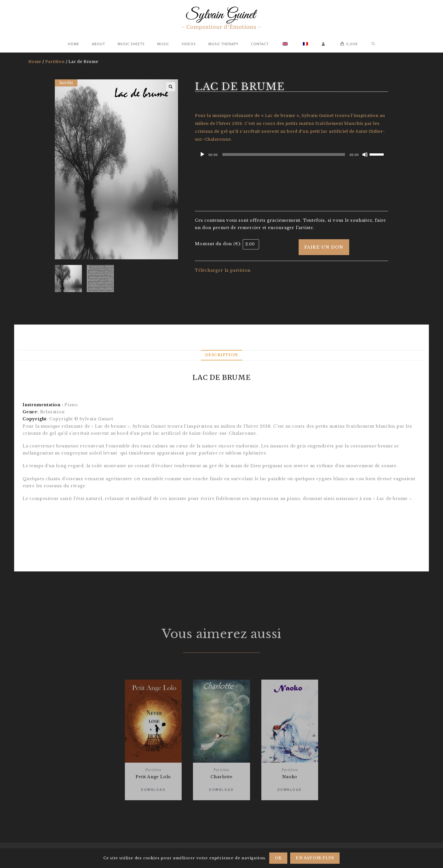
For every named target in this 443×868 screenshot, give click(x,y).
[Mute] (365, 155)
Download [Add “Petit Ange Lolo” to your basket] (153, 790)
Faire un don (324, 247)
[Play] (202, 155)
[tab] (221, 355)
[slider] (284, 155)
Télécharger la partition (223, 270)
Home (35, 62)
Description (221, 355)
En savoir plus (315, 858)
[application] (292, 155)
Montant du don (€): (218, 244)
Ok (278, 858)
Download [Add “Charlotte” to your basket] (221, 790)
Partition (55, 62)
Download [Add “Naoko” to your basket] (290, 790)
